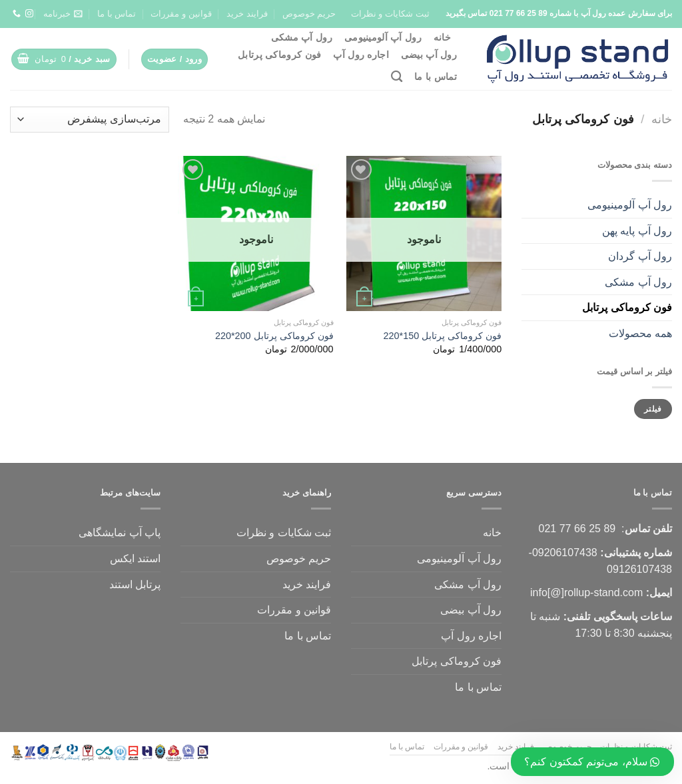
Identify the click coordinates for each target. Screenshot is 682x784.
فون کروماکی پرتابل (279, 55)
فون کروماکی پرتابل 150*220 (443, 336)
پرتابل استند (135, 585)
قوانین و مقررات (181, 14)
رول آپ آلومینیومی (383, 37)
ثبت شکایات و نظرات (390, 14)
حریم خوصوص (309, 14)
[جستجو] (397, 77)
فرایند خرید (247, 14)
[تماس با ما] (17, 14)
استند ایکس (135, 559)
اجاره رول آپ (361, 55)
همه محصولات (640, 333)
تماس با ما (117, 14)
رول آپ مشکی (302, 37)
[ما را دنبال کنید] (29, 14)
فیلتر (653, 409)
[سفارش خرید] (90, 120)
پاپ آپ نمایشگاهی (120, 533)
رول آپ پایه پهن (637, 231)
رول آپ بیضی (429, 55)
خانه (442, 37)
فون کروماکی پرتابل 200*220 (274, 336)
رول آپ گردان (640, 256)
